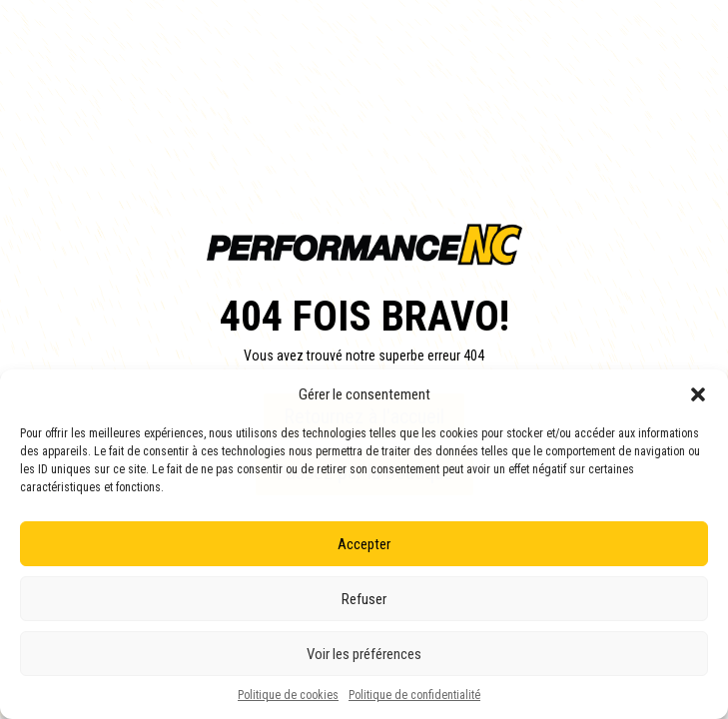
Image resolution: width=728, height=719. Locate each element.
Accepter (364, 544)
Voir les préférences (364, 654)
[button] (698, 394)
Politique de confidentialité (414, 695)
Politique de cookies (288, 695)
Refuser (364, 599)
